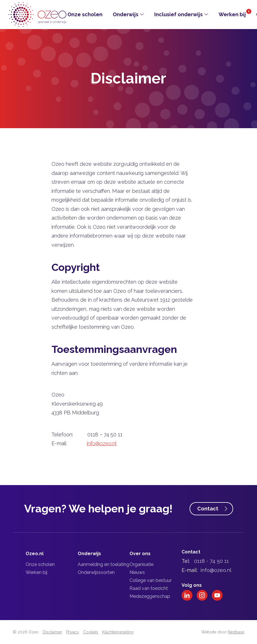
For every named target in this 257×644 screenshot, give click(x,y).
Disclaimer (52, 632)
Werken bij (232, 14)
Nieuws (137, 572)
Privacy (73, 632)
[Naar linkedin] (187, 595)
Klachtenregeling (118, 632)
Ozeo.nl (35, 554)
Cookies (91, 632)
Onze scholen (85, 14)
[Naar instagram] (202, 595)
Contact (208, 509)
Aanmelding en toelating (103, 564)
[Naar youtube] (217, 595)
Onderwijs (126, 14)
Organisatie (141, 564)
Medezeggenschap (150, 596)
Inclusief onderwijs (178, 14)
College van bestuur (151, 580)
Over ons (140, 554)
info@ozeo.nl (102, 443)
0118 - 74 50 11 (211, 561)
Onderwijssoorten (96, 572)
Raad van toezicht (149, 588)
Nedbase (236, 632)
